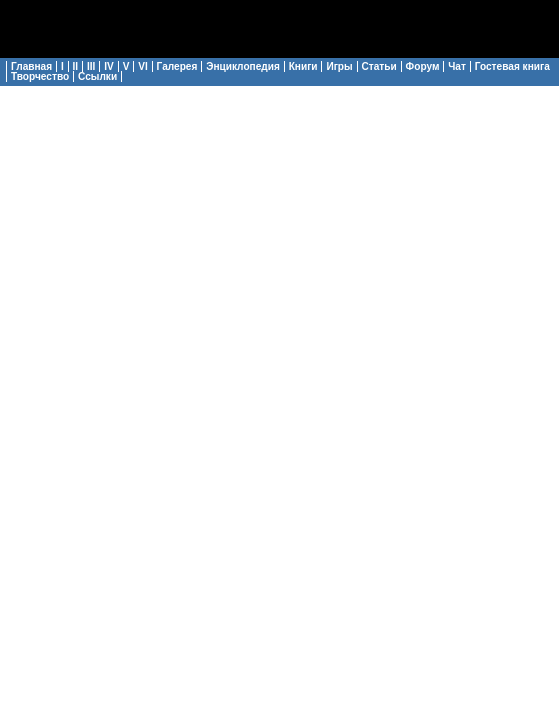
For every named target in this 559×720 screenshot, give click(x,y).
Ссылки (97, 76)
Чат (457, 66)
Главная (31, 66)
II (76, 66)
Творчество (40, 76)
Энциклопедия (243, 66)
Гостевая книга (512, 66)
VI (143, 66)
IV (109, 66)
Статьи (379, 66)
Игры (339, 66)
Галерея (177, 66)
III (91, 66)
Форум (423, 66)
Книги (303, 66)
